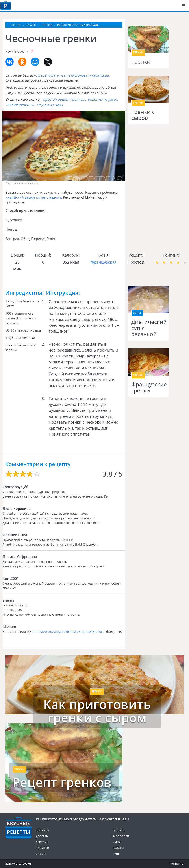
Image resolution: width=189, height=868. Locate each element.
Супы (137, 313)
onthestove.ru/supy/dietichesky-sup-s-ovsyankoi (67, 632)
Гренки (141, 62)
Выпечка (43, 830)
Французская (104, 262)
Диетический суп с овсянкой (148, 328)
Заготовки (121, 836)
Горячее (119, 830)
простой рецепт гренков (64, 99)
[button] (183, 6)
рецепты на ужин (102, 99)
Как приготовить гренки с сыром (97, 711)
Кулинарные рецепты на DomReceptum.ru (19, 828)
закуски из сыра (49, 104)
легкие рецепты (20, 104)
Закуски (42, 842)
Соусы (41, 854)
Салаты (118, 848)
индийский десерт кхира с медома (33, 197)
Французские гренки (148, 387)
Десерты (42, 836)
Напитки (43, 848)
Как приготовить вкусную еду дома (6, 5)
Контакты (177, 864)
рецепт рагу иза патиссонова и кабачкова (73, 75)
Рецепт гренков (62, 782)
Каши (117, 842)
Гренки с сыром (143, 115)
